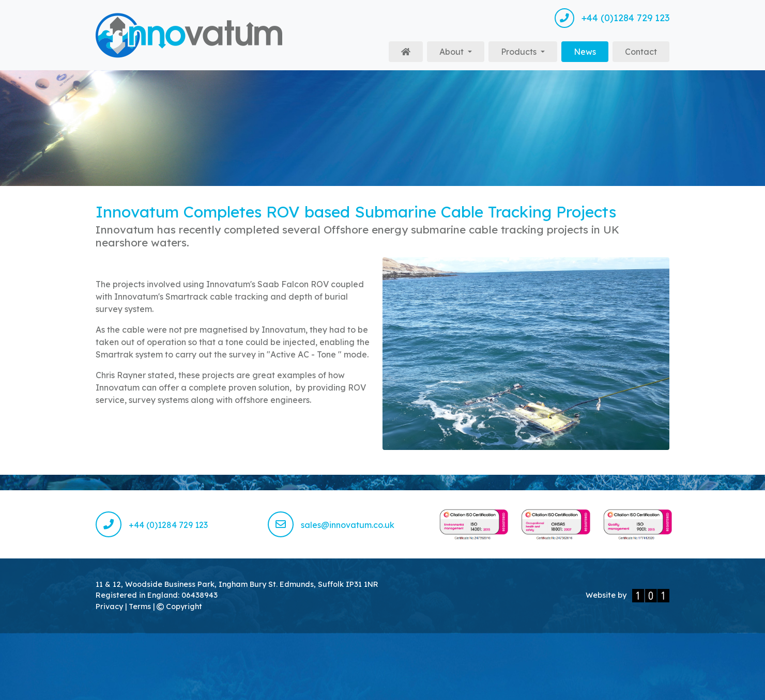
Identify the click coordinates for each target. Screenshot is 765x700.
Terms (141, 606)
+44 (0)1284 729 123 (612, 18)
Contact (641, 52)
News (591, 51)
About (453, 52)
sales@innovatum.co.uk (331, 525)
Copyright (179, 606)
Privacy (110, 606)
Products (520, 52)
